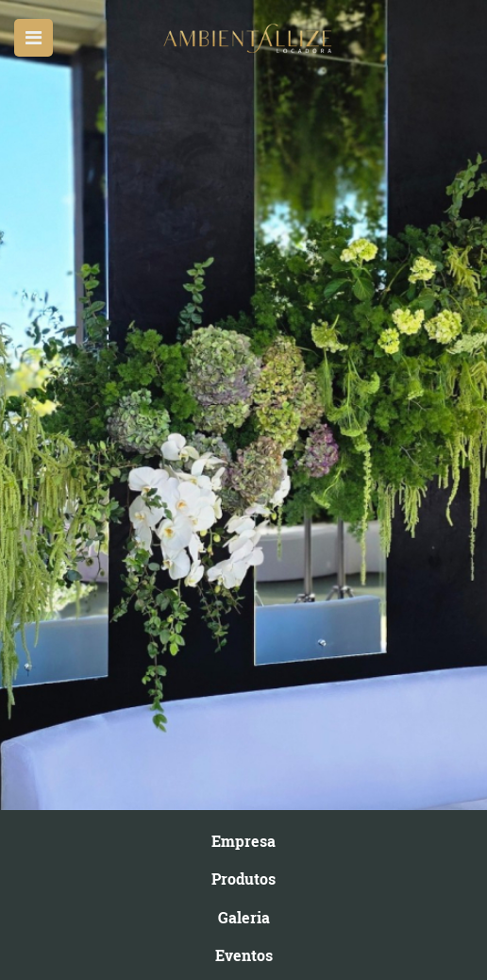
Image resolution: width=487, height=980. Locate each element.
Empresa (243, 841)
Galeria (244, 917)
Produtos (243, 879)
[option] (243, 405)
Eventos (244, 955)
